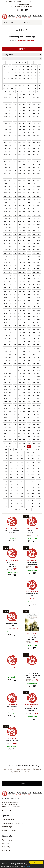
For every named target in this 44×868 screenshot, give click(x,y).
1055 (16, 475)
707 (34, 332)
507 (34, 253)
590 (10, 288)
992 (20, 446)
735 (15, 345)
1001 (26, 449)
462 (10, 237)
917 (6, 418)
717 (6, 339)
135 (15, 107)
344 (20, 190)
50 (36, 76)
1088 (6, 491)
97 (26, 91)
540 (38, 266)
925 (6, 421)
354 (29, 193)
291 (34, 167)
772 (38, 358)
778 (29, 361)
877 (6, 402)
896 (20, 408)
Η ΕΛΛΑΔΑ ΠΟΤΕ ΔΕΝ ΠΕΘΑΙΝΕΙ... (32, 710)
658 (29, 313)
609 (24, 294)
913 (24, 415)
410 (29, 215)
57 (24, 79)
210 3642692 (18, 2)
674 (29, 320)
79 (32, 85)
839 (15, 386)
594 (29, 288)
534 (10, 266)
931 (34, 421)
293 (6, 171)
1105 (22, 497)
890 (29, 405)
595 (34, 288)
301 (6, 174)
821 (6, 380)
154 (29, 114)
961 (24, 434)
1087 (38, 487)
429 (6, 224)
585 (24, 285)
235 (34, 145)
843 (34, 386)
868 (38, 396)
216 (20, 139)
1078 (27, 484)
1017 (38, 456)
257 (24, 155)
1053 (6, 475)
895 (15, 408)
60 (36, 79)
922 (29, 418)
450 (29, 231)
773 (6, 361)
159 (15, 117)
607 (15, 294)
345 (24, 190)
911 (15, 415)
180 (38, 123)
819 (34, 377)
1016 (33, 456)
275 (34, 161)
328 (20, 183)
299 (34, 171)
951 (15, 430)
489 (24, 247)
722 (29, 339)
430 (10, 224)
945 (24, 427)
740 (38, 345)
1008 (27, 453)
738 (29, 345)
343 (15, 190)
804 (38, 370)
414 (10, 218)
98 (29, 91)
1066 (38, 478)
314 (29, 177)
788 (38, 364)
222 (10, 142)
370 (29, 199)
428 (38, 221)
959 (15, 434)
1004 (6, 453)
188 (38, 126)
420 (38, 218)
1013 (16, 456)
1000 (21, 449)
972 (38, 437)
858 (29, 392)
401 (24, 212)
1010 (38, 453)
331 (34, 183)
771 (34, 358)
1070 (22, 481)
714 (29, 335)
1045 (38, 468)
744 (20, 348)
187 (34, 126)
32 (4, 72)
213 (6, 139)
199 (15, 133)
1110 (11, 500)
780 (38, 361)
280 (20, 164)
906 (29, 411)
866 (29, 396)
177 (24, 123)
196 (38, 129)
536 (20, 266)
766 (10, 358)
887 (15, 405)
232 (20, 145)
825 (24, 380)
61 (40, 79)
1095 (6, 494)
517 (6, 259)
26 (20, 69)
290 (29, 167)
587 (34, 285)
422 (10, 221)
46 (20, 76)
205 (6, 136)
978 (29, 440)
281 (24, 164)
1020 (16, 459)
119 (15, 101)
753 (24, 351)
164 (38, 117)
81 (40, 85)
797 (6, 370)
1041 (16, 468)
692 (38, 326)
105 (24, 95)
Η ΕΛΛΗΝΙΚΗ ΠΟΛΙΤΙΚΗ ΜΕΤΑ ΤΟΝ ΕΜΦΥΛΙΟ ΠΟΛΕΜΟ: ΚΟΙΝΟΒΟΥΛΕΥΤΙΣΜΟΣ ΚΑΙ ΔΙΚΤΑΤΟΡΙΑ (32, 673)
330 (29, 183)
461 (6, 237)
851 (34, 389)
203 (34, 133)
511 (15, 256)
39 (32, 72)
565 (6, 278)
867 (34, 396)
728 (20, 342)
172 (38, 120)
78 (28, 85)
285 (6, 167)
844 (38, 386)
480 (20, 243)
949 (6, 430)
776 (20, 361)
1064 (27, 478)
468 (38, 237)
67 (24, 82)
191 (15, 129)
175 (15, 123)
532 (38, 263)
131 (34, 104)
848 (20, 389)
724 (38, 339)
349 (6, 193)
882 (29, 402)
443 (34, 228)
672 (20, 320)
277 (6, 164)
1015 (27, 456)
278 (10, 164)
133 (6, 107)
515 (34, 256)
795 (34, 367)
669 (6, 320)
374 (10, 202)
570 (29, 278)
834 (29, 383)
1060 (6, 478)
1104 (16, 497)
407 (15, 215)
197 (6, 133)
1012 (11, 456)
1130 (15, 510)
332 (38, 183)
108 (38, 95)
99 (33, 91)
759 (15, 354)
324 (38, 180)
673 (24, 320)
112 (20, 98)
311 (15, 177)
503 (15, 253)
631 (15, 304)
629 (6, 304)
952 (20, 430)
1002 (32, 449)
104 (20, 95)
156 (38, 114)
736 (20, 345)
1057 (27, 475)
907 (34, 411)
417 (24, 218)
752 (20, 351)
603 (34, 291)
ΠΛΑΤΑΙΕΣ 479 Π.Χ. (12, 740)
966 (10, 437)
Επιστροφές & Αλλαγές (9, 830)
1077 (22, 484)
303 (15, 174)
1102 (6, 497)
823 (15, 380)
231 (15, 145)
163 (34, 117)
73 (8, 85)
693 (6, 329)
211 (34, 136)
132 (38, 104)
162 (29, 117)
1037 (33, 465)
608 (20, 294)
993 (24, 446)
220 (38, 139)
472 (20, 240)
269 (6, 161)
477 (6, 243)
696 (20, 329)
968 (20, 437)
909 (6, 415)
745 (24, 348)
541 (6, 269)
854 (10, 392)
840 (20, 386)
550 (10, 272)
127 (15, 104)
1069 (16, 481)
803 (34, 370)
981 (6, 443)
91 (40, 88)
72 (4, 85)
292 (38, 167)
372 (38, 199)
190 (10, 129)
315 (34, 177)
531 (34, 263)
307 (34, 174)
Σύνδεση (18, 10)
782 (10, 364)
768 (20, 358)
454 (10, 234)
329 (24, 183)
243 (34, 148)
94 (14, 91)
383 (15, 205)
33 (8, 72)
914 (29, 415)
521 (24, 259)
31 (40, 69)
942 (10, 427)
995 (34, 446)
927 (15, 421)
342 (10, 190)
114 (29, 98)
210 (29, 136)
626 (29, 301)
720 (20, 339)
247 (15, 152)
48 (28, 76)
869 (6, 399)
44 (12, 76)
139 (34, 107)
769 (24, 358)
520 (20, 259)
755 (34, 351)
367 (15, 199)
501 (6, 253)
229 (6, 145)
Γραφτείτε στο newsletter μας (22, 765)
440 (20, 228)
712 (20, 335)
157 (6, 117)
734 (10, 345)
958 (10, 434)
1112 (22, 500)
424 (20, 221)
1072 (33, 481)
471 (15, 240)
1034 (16, 465)
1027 (16, 462)
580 (38, 282)
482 (29, 243)
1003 (37, 449)
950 (10, 430)
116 (38, 98)
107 (34, 95)
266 (29, 158)
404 (38, 212)
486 (10, 247)
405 (6, 215)
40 (36, 72)
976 (20, 440)
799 (15, 370)
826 (29, 380)
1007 (22, 453)
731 (34, 342)
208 (20, 136)
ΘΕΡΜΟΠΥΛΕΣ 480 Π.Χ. (32, 595)
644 (38, 307)
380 (38, 202)
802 (29, 370)
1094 (38, 491)
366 (10, 199)
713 (24, 335)
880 (20, 402)
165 (6, 120)
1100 (33, 494)
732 (38, 342)
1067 (6, 481)
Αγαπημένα (22, 10)
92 (6, 91)
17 (24, 66)
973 (6, 440)
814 (10, 377)
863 (15, 396)
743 (15, 348)
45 (16, 76)
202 (29, 133)
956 (38, 430)
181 (6, 126)
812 (38, 373)
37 (24, 72)
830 (10, 383)
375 (15, 202)
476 (38, 240)
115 (34, 98)
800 (20, 370)
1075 (11, 484)
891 (34, 405)
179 (34, 123)
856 (20, 392)
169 (24, 120)
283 (34, 164)
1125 (16, 506)
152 (20, 114)
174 (10, 123)
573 (6, 282)
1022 (27, 459)
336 (20, 186)
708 (38, 332)
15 (16, 66)
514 (29, 256)
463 (15, 237)
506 (29, 253)
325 (6, 183)
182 (10, 126)
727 (15, 342)
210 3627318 (10, 2)
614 (10, 297)
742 (10, 348)
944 (20, 427)
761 (24, 354)
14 (12, 66)
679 (15, 323)
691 (34, 326)
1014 (22, 456)
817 (24, 377)
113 (24, 98)
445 (6, 231)
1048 (16, 472)
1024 (38, 459)
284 (38, 164)
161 (24, 117)
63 (8, 82)
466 (29, 237)
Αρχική (13, 40)
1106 (27, 497)
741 (6, 348)
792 (20, 367)
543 (15, 269)
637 (6, 307)
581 (6, 285)
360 (20, 196)
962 (29, 434)
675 (34, 320)
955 (34, 430)
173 (6, 123)
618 (29, 297)
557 (6, 275)
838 (10, 386)
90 (36, 88)
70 (36, 82)
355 (34, 193)
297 (24, 171)
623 (15, 301)
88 (28, 88)
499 (34, 250)
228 (38, 142)
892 (38, 405)
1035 (22, 465)
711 (15, 335)
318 (10, 180)
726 (10, 342)
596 (38, 288)
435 (34, 224)
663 (15, 316)
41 (40, 72)
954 (29, 430)
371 (34, 199)
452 (38, 231)
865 (24, 396)
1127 (27, 506)
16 (20, 66)
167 (15, 120)
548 (38, 269)
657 (24, 313)
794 (29, 367)
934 (10, 424)
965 (6, 437)
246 (10, 152)
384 (20, 205)
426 (29, 221)
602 (29, 291)
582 (10, 285)
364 (38, 196)
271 (15, 161)
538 (29, 266)
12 (4, 66)
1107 (33, 497)
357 (6, 196)
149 (6, 114)
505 (24, 253)
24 (12, 69)
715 (34, 335)
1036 (27, 465)
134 (10, 107)
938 (29, 424)
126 (10, 104)
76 (20, 85)
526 (10, 263)
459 (34, 234)
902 (10, 411)
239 (15, 148)
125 (6, 104)
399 (15, 212)
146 (29, 110)
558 (10, 275)
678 (10, 323)
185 (24, 126)
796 (38, 367)
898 (29, 408)
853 (6, 392)
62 (4, 82)
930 (29, 421)
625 (24, 301)
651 (34, 310)
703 (15, 332)
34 (12, 72)
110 (10, 98)
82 (4, 88)
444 (38, 228)
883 (34, 402)
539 (34, 266)
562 (29, 275)
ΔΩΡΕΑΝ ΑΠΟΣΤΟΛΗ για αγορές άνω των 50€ (22, 6)
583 (15, 285)
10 (36, 63)
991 (15, 446)
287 (15, 167)
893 (6, 408)
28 (28, 69)
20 (36, 66)
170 (29, 120)
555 (34, 272)
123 (34, 101)
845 (6, 389)
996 (38, 446)
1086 (33, 487)
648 (20, 310)
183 (15, 126)
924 (38, 418)
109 (6, 98)
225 (24, 142)
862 (10, 396)
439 (15, 228)
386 (29, 205)
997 (6, 449)
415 (15, 218)
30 (36, 69)
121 (24, 101)
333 (6, 186)
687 (15, 326)
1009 (33, 453)
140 (38, 107)
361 (24, 196)
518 (10, 259)
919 (15, 418)
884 (38, 402)
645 (6, 310)
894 (10, 408)
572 (38, 278)
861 (6, 396)
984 (20, 443)
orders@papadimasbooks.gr (30, 2)
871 (15, 399)
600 (20, 291)
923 (34, 418)
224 (20, 142)
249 (24, 152)
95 (18, 91)
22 (4, 69)
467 (34, 237)
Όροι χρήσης (6, 843)
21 (40, 66)
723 (34, 339)
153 (24, 114)
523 (34, 259)
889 (24, 405)
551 (15, 272)
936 (20, 424)
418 (29, 218)
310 (10, 177)
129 (24, 104)
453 (6, 234)
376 (20, 202)
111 (15, 98)
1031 (38, 462)
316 (38, 177)
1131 (21, 510)
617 (24, 297)
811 (34, 373)
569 (24, 278)
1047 (11, 472)
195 (34, 129)
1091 (22, 491)
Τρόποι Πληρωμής (8, 820)
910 (10, 415)
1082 (11, 487)
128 (20, 104)
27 (24, 69)
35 (16, 72)
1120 (27, 503)
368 (20, 199)
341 (6, 190)
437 (6, 228)
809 (24, 373)
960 (20, 434)
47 (24, 76)
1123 (6, 506)
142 (10, 110)
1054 (11, 475)
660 (38, 313)
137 (24, 107)
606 (10, 294)
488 (20, 247)
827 (34, 380)
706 (29, 332)
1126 (22, 506)
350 (10, 193)
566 (10, 278)
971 (34, 437)
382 (10, 205)
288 (20, 167)
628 (38, 301)
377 (24, 202)
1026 (11, 462)
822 (10, 380)
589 (6, 288)
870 (10, 399)
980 (38, 440)
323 (34, 180)
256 (20, 155)
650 (29, 310)
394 (29, 209)
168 (20, 120)
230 (10, 145)
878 (10, 402)
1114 (33, 500)
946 (29, 427)
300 (38, 171)
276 (38, 161)
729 (24, 342)
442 (29, 228)
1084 (22, 487)
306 (29, 174)
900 (38, 408)
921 (24, 418)
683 (34, 323)
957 (6, 434)
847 (15, 389)
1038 (38, 465)
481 (24, 243)
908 (38, 411)
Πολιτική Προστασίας (9, 847)
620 (38, 297)
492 (38, 247)
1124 (11, 506)
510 (10, 256)
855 (15, 392)
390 (10, 209)
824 (20, 380)
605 (6, 294)
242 (29, 148)
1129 (38, 506)
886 (10, 405)
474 (29, 240)
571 (34, 278)
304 (20, 174)
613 (6, 297)
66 (20, 82)
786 (29, 364)
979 (34, 440)
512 (20, 256)
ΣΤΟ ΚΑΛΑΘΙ (15, 541)
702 (10, 332)
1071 (27, 481)
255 (15, 155)
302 (10, 174)
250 (29, 152)
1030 (33, 462)
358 (10, 196)
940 (38, 424)
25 (16, 69)
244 (38, 148)
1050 (27, 472)
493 (6, 250)
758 (10, 354)
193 (24, 129)
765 (6, 358)
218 (29, 139)
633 (24, 304)
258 (29, 155)
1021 (22, 459)
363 (34, 196)
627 (34, 301)
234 (29, 145)
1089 (11, 491)
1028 (22, 462)
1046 (6, 472)
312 (20, 177)
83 (8, 88)
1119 (22, 503)
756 (38, 351)
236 (38, 145)
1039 (6, 468)
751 (15, 351)
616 (20, 297)
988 (38, 443)
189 (6, 129)
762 (29, 354)
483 (34, 243)
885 (6, 405)
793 (24, 367)
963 (34, 434)
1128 (33, 506)
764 (38, 354)
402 (29, 212)
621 (6, 301)
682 (29, 323)
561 (24, 275)
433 (24, 224)
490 (29, 247)
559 (15, 275)
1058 (33, 475)
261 (6, 158)
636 (38, 304)
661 (6, 316)
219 (34, 139)
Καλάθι (26, 10)
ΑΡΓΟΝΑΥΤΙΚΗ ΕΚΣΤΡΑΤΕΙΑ (12, 670)
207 (15, 136)
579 (34, 282)
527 (15, 263)
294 (10, 171)
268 (38, 158)
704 (20, 332)
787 (34, 364)
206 (10, 136)
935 (15, 424)
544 (20, 269)
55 (16, 79)
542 (10, 269)
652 (38, 310)
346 (29, 190)
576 (20, 282)
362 (29, 196)
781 (6, 364)
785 (24, 364)
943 (15, 427)
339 (34, 186)
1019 (11, 459)
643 (34, 307)
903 (15, 411)
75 (16, 85)
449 (24, 231)
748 (38, 348)
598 (10, 291)
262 (10, 158)
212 (38, 136)
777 (24, 361)
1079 (33, 484)
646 (10, 310)
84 (12, 88)
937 (24, 424)
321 (24, 180)
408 (20, 215)
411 (34, 215)
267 (34, 158)
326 (10, 183)
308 (38, 174)
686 (10, 326)
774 (10, 361)
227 (34, 142)
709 (6, 335)
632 (20, 304)
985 (24, 443)
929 (24, 421)
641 (24, 307)
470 (10, 240)
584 (20, 285)
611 (34, 294)
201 (24, 133)
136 (20, 107)
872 (20, 399)
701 (6, 332)
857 (24, 392)
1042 (22, 468)
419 (34, 218)
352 (20, 193)
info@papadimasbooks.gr (22, 4)
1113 (27, 500)
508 (38, 253)
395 (34, 209)
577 (24, 282)
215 (15, 139)
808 (20, 373)
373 (6, 202)
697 (24, 329)
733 (6, 345)
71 (40, 82)
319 (15, 180)
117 (6, 101)
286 (10, 167)
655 (15, 313)
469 (6, 240)
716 (38, 335)
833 (24, 383)
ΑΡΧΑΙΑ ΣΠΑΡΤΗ (12, 707)
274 (29, 161)
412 (38, 215)
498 (29, 250)
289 (24, 167)
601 (24, 291)
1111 (16, 500)
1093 (33, 491)
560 (20, 275)
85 (16, 88)
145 (24, 110)
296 (20, 171)
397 (6, 212)
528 (20, 263)
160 (20, 117)
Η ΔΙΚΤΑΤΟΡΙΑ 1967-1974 (12, 625)
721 (24, 339)
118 (10, 101)
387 (34, 205)
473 (24, 240)
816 (20, 377)
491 (34, 247)
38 (28, 72)
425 (24, 221)
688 (20, 326)
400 (20, 212)
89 (32, 88)
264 (20, 158)
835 (34, 383)
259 (34, 155)
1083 (16, 487)
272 (20, 161)
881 (24, 402)
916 (38, 415)
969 (24, 437)
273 (24, 161)
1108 (38, 497)
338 (29, 186)
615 (15, 297)
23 (8, 69)
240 (20, 148)
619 (34, 297)
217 (24, 139)
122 (29, 101)
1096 (11, 494)
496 (20, 250)
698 (29, 329)
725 (6, 342)
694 (10, 329)
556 (38, 272)
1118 (16, 503)
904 (20, 411)
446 (10, 231)
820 (38, 377)
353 (24, 193)
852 (38, 389)
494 (10, 250)
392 (20, 209)
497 (24, 250)
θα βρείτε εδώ (27, 866)
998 (11, 449)
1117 (11, 503)
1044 (33, 468)
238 (10, 148)
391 (15, 209)
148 (38, 110)
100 (38, 91)
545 (24, 269)
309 (6, 177)
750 (10, 351)
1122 (38, 503)
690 (29, 326)
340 (38, 186)
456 (20, 234)
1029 (27, 462)
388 (38, 205)
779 (34, 361)
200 (20, 133)
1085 (27, 487)
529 (24, 263)
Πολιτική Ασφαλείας (9, 827)
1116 (6, 503)
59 (32, 79)
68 (28, 82)
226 (29, 142)
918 (10, 418)
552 (20, 272)
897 (24, 408)
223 (15, 142)
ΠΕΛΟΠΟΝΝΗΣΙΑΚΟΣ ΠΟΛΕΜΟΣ (12, 531)
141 (6, 110)
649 (24, 310)
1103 (11, 497)
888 (20, 405)
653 (6, 313)
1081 (6, 487)
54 (12, 79)
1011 (6, 456)
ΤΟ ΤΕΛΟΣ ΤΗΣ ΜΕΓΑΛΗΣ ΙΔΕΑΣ (32, 563)
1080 (38, 484)
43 (8, 76)
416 (20, 218)
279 (15, 164)
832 (20, 383)
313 (24, 177)
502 (10, 253)
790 (10, 367)
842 (29, 386)
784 (20, 364)
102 (10, 95)
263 (15, 158)
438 (10, 228)
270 (10, 161)
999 (16, 449)
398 (10, 212)
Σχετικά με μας (7, 840)
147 (34, 110)
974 (10, 440)
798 (10, 370)
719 (15, 339)
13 (8, 66)
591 (15, 288)
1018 (6, 459)
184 (20, 126)
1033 (11, 465)
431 (15, 224)
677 (6, 323)
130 (29, 104)
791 (15, 367)
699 (34, 329)
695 (15, 329)
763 (34, 354)
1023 (33, 459)
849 (24, 389)
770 (29, 358)
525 (6, 263)
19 (32, 66)
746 (29, 348)
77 (24, 85)
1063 (22, 478)
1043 (27, 468)
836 (38, 383)
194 (29, 129)
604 (38, 291)
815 (15, 377)
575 (15, 282)
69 (32, 82)
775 (15, 361)
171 (34, 120)
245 (6, 152)
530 (29, 263)
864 (20, 396)
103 (15, 95)
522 (29, 259)
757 (6, 354)
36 (20, 72)
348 (38, 190)
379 (34, 202)
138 (29, 107)
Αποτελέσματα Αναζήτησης (26, 40)
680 (20, 323)
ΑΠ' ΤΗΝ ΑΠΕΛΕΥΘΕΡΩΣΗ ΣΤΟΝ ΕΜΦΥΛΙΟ (32, 637)
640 (20, 307)
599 (15, 291)
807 (15, 373)
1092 (27, 491)
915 (34, 415)
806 (10, 373)
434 (29, 224)
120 (20, 101)
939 (34, 424)
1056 (22, 475)
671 (15, 320)
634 (29, 304)
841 (24, 386)
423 (15, 221)
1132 (26, 510)
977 (24, 440)
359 (15, 196)
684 (38, 323)
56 (20, 79)
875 (34, 399)
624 (20, 301)
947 (34, 427)
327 (15, 183)
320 (20, 180)
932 (38, 421)
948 (38, 427)
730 (29, 342)
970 (29, 437)
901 (6, 411)
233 (24, 145)
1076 (16, 484)
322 (29, 180)
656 (20, 313)
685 (6, 326)
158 (10, 117)
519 (15, 259)
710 (10, 335)
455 (15, 234)
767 (15, 358)
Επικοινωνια (6, 850)
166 (10, 120)
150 (10, 114)
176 (20, 123)
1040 (11, 468)
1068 (11, 481)
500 (38, 250)
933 (6, 424)
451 (34, 231)
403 (34, 212)
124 (38, 101)
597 (6, 291)
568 (20, 278)
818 (29, 377)
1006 (16, 453)
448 (20, 231)
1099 (27, 494)
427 (34, 221)
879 (15, 402)
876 (38, 399)
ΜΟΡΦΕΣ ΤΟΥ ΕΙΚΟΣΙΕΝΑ (32, 531)
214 (10, 139)
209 (24, 136)
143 (15, 110)
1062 (16, 478)
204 (38, 133)
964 (38, 434)
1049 (22, 472)
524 (38, 259)
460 (38, 234)
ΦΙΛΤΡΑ (22, 49)
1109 (6, 500)
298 (29, 171)
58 (28, 79)
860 (38, 392)
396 (38, 209)
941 (6, 427)
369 (24, 199)
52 (4, 79)
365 (6, 199)
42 (4, 76)
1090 (16, 491)
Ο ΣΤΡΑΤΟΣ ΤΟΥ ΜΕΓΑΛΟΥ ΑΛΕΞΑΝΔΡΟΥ (12, 564)
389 (6, 209)
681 (24, 323)
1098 (22, 494)
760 (20, 354)
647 (15, 310)
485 (6, 247)
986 (29, 443)
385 (24, 205)
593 (24, 288)
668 (38, 316)
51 (40, 76)
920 (20, 418)
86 (20, 88)
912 (20, 415)
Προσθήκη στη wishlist (10, 541)
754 (29, 351)
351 (15, 193)
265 (24, 158)
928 (20, 421)
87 (24, 88)
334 (10, 186)
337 (24, 186)
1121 (33, 503)
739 (34, 345)
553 (24, 272)
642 (29, 307)
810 (29, 373)
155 (34, 114)
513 (24, 256)
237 (6, 148)
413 (6, 218)
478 (10, 243)
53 (8, 79)
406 (10, 215)
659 (34, 313)
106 (29, 95)
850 (29, 389)
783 (15, 364)
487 (15, 247)
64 (12, 82)
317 (6, 180)
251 (34, 152)
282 (29, 164)
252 (38, 152)
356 (38, 193)
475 (34, 240)
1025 (6, 462)
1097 (16, 494)
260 (38, 155)
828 (38, 380)
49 (32, 76)
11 (40, 63)
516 (38, 256)
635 (34, 304)
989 (6, 446)
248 (20, 152)
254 (10, 155)
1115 (38, 500)
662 (10, 316)
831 (15, 383)
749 (6, 351)
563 (34, 275)
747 (34, 348)
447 (15, 231)
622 (10, 301)
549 (6, 272)
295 (15, 171)
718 (10, 339)
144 (20, 110)
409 (24, 215)
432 (20, 224)
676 (38, 320)
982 (10, 443)
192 (20, 129)
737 (24, 345)
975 (15, 440)
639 (15, 307)
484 (38, 243)
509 (6, 256)
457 (24, 234)
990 (10, 446)
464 (20, 237)
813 (6, 377)
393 (24, 209)
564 (38, 275)
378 (29, 202)
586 (29, 285)
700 (38, 329)
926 (10, 421)
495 (15, 250)
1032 (6, 465)
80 (36, 85)
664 (20, 316)
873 (24, 399)
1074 (6, 484)
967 (15, 437)
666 (29, 316)
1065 (33, 478)
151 (15, 114)
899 (34, 408)
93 (10, 91)
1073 (38, 481)
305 (24, 174)
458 (29, 234)
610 (29, 294)
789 (6, 367)
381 (6, 205)
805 (6, 373)
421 (6, 221)
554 (29, 272)
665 (24, 316)
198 (10, 133)
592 (20, 288)
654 (10, 313)
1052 (38, 472)
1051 (33, 472)
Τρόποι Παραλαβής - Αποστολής (13, 823)
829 (6, 383)
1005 (11, 453)
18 (28, 66)
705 (24, 332)
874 (29, 399)
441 (24, 228)
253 (6, 155)
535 (15, 266)
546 (29, 269)
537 (24, 266)
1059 (38, 475)
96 (22, 91)
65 (16, 82)
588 (38, 285)
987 (34, 443)
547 (34, 269)
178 (29, 123)
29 (32, 69)
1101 (38, 494)
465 (24, 237)
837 (6, 386)
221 (6, 142)
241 (24, 148)
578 (29, 282)
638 (10, 307)
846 (10, 389)
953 (24, 430)
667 (34, 316)
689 (24, 326)
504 (20, 253)
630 (10, 304)
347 (34, 190)
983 (15, 443)
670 (10, 320)
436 (38, 224)
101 (6, 95)
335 (15, 186)
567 (15, 278)
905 (24, 411)
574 (10, 282)
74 (12, 85)
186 (29, 126)
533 (6, 266)
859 (34, 392)
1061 (11, 478)
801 (24, 370)
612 (38, 294)
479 (15, 243)
